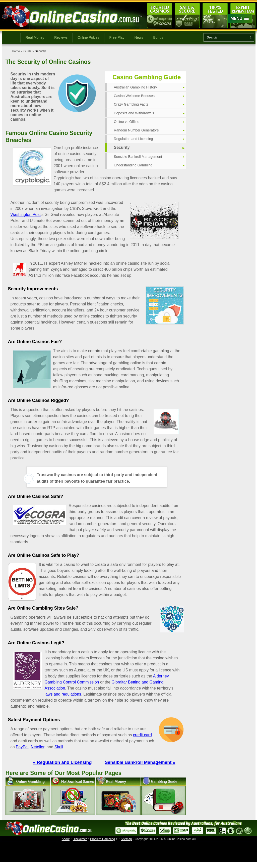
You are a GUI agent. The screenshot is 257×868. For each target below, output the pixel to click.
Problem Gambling (103, 839)
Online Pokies (88, 37)
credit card (142, 735)
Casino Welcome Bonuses (135, 96)
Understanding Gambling (133, 165)
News (139, 37)
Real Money (35, 37)
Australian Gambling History (136, 87)
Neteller (37, 747)
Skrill (59, 747)
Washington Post (26, 215)
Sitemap (126, 839)
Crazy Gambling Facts (131, 104)
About (66, 839)
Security (122, 147)
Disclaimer (80, 839)
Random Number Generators (137, 130)
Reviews (61, 37)
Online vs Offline (127, 122)
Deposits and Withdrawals (134, 113)
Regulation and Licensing (134, 139)
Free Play (117, 37)
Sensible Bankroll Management (138, 157)
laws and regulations (63, 694)
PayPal (22, 747)
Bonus (158, 37)
